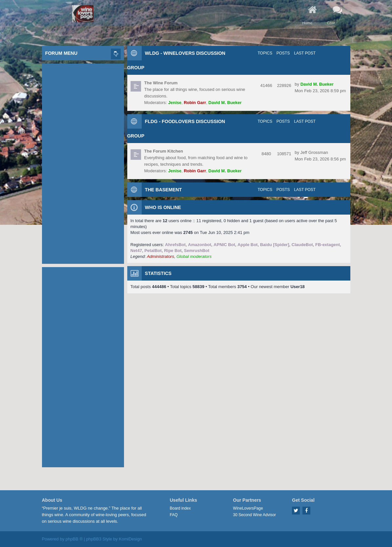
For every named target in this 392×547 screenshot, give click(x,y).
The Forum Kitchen (164, 151)
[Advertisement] (83, 162)
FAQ (174, 515)
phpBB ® (74, 539)
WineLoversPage (248, 508)
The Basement (164, 190)
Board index (180, 508)
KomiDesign (130, 539)
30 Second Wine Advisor (254, 515)
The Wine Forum (161, 83)
